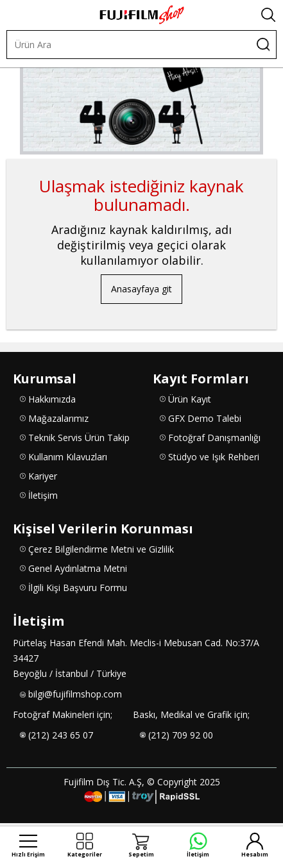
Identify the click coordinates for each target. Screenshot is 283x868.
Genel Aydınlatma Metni (78, 568)
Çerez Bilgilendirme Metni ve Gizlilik (101, 549)
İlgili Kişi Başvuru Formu (78, 588)
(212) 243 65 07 (61, 735)
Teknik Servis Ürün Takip (79, 438)
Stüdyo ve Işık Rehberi (214, 457)
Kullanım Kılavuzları (68, 457)
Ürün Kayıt (190, 399)
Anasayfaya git (141, 289)
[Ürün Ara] (129, 45)
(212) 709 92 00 (181, 735)
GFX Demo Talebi (205, 418)
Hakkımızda (52, 399)
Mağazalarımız (58, 418)
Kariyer (43, 476)
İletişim (43, 495)
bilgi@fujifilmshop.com (75, 694)
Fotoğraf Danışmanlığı (214, 438)
